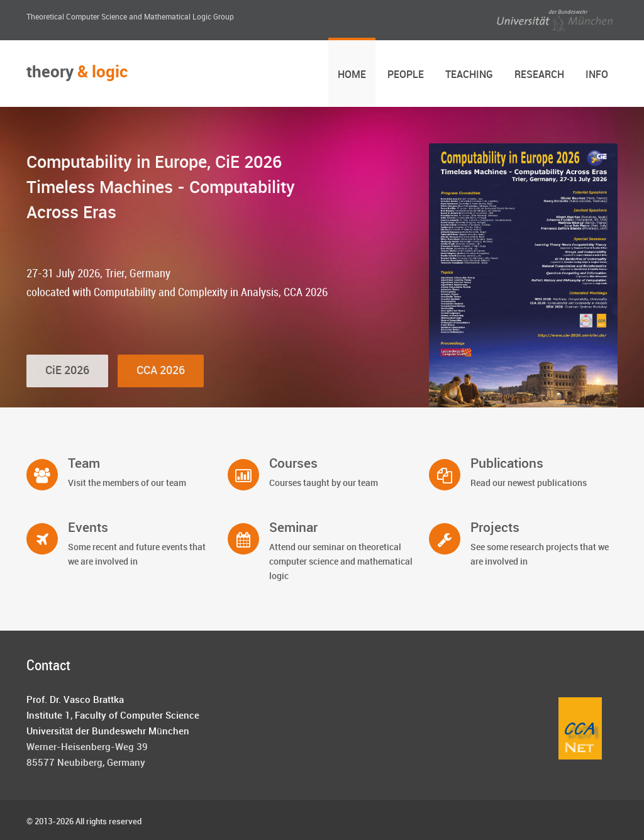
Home (352, 75)
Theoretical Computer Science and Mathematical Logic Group (130, 17)
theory (77, 73)
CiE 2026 (67, 388)
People (406, 75)
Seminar (293, 528)
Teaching (469, 75)
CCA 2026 (161, 388)
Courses (293, 464)
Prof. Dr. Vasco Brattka (75, 700)
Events (88, 528)
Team (84, 464)
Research (539, 75)
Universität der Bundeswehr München (108, 732)
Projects (495, 528)
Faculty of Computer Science (137, 716)
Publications (507, 464)
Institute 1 (48, 716)
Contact (48, 666)
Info (597, 75)
